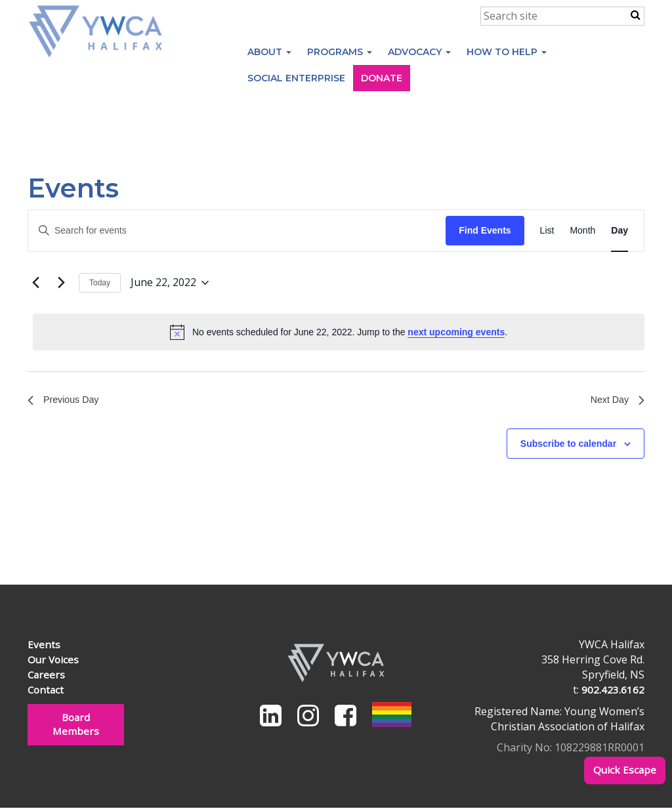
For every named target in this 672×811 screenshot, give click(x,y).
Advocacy (419, 52)
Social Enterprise (296, 78)
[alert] (339, 332)
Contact (47, 692)
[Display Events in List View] (547, 231)
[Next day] (61, 283)
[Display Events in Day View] (619, 231)
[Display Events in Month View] (582, 231)
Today (100, 283)
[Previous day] (35, 283)
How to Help (507, 52)
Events (44, 648)
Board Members (75, 728)
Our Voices (54, 663)
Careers (47, 677)
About (269, 52)
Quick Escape (624, 770)
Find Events (485, 230)
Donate (382, 78)
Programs (340, 52)
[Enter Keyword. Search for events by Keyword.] (237, 231)
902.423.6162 (613, 692)
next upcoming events (456, 332)
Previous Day (67, 401)
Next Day (615, 401)
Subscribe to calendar (568, 446)
